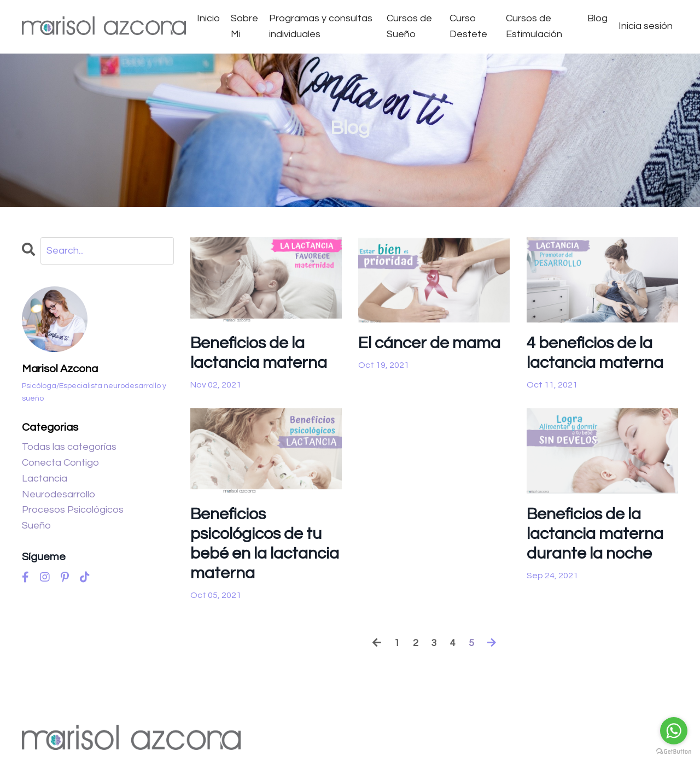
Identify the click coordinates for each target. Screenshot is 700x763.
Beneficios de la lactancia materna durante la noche (595, 534)
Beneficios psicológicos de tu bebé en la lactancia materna (265, 544)
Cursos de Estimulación (534, 26)
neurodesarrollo (59, 494)
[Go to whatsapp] (674, 731)
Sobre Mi (244, 26)
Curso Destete (468, 26)
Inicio (208, 18)
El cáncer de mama (429, 343)
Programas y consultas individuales (321, 26)
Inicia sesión (646, 26)
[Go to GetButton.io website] (674, 752)
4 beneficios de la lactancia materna (595, 353)
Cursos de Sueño (409, 26)
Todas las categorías (69, 447)
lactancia (45, 479)
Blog (597, 18)
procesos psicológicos (73, 510)
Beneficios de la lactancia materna (259, 353)
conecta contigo (60, 463)
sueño (36, 526)
